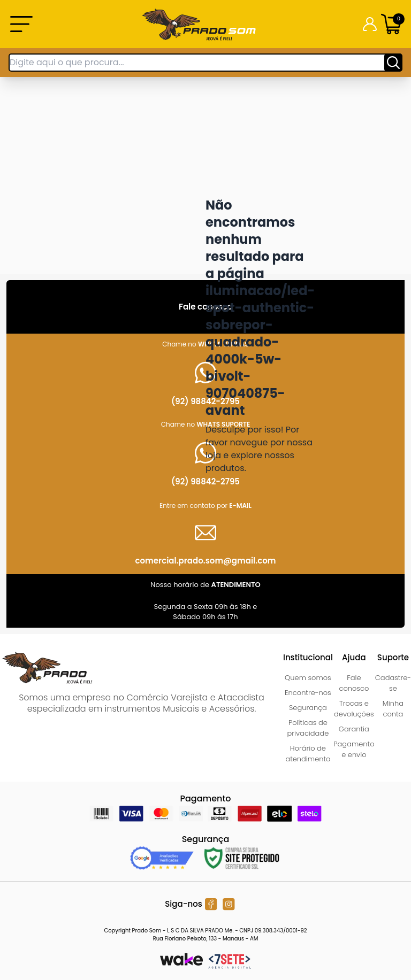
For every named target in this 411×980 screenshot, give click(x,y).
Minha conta (393, 709)
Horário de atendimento (308, 754)
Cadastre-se (393, 683)
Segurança (308, 708)
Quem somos (308, 678)
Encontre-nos (308, 693)
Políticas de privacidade (308, 728)
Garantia (354, 729)
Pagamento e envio (354, 749)
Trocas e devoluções (354, 709)
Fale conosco (354, 683)
